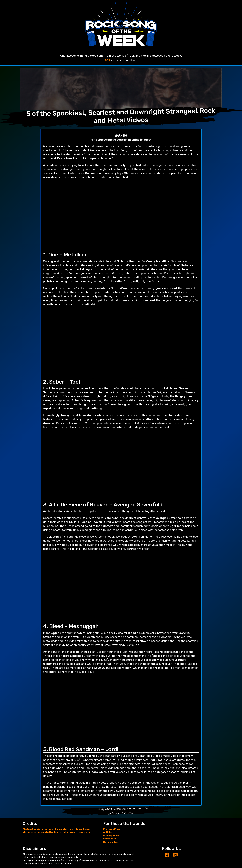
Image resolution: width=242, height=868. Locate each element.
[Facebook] (167, 855)
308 (108, 60)
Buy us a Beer (111, 842)
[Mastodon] (175, 855)
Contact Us (110, 839)
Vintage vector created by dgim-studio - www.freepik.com (57, 832)
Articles (108, 832)
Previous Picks (112, 829)
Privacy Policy (111, 836)
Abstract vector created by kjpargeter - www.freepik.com (56, 829)
